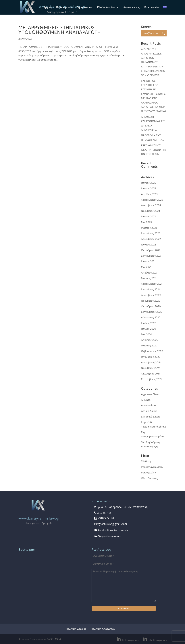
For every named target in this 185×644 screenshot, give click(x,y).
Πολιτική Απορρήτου (103, 629)
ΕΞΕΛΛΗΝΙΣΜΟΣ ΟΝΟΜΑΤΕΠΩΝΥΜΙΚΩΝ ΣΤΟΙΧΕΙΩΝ (154, 150)
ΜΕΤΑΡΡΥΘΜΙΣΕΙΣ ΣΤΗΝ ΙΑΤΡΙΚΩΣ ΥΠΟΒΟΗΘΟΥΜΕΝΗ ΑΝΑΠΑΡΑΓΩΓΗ (60, 30)
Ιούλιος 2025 (149, 183)
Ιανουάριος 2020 (151, 357)
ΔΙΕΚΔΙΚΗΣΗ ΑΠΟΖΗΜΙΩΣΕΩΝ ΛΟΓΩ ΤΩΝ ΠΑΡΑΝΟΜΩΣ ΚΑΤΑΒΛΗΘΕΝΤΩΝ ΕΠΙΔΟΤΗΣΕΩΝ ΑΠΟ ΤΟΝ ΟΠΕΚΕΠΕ (153, 62)
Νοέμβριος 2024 (151, 211)
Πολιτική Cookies (76, 629)
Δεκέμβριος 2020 (151, 295)
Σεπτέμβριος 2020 (152, 312)
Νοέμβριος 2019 (150, 368)
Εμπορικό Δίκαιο (151, 416)
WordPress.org (150, 478)
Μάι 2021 (146, 267)
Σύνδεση (146, 461)
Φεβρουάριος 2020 (152, 351)
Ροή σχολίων (148, 472)
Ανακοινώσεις (131, 7)
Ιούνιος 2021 (148, 261)
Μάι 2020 (147, 334)
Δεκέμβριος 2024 (151, 205)
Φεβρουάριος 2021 (152, 284)
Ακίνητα (146, 400)
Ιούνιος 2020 (149, 329)
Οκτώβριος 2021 (151, 250)
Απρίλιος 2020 (150, 340)
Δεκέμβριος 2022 (151, 239)
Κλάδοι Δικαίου (106, 7)
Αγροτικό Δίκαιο (151, 394)
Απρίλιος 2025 (150, 194)
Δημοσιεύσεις (84, 7)
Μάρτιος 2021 (149, 278)
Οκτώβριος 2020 (151, 306)
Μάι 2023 (146, 222)
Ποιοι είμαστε (64, 7)
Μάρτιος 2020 (149, 345)
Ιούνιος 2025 (148, 188)
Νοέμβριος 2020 (151, 301)
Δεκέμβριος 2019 (151, 362)
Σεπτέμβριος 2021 (151, 256)
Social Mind (54, 639)
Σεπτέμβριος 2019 (151, 379)
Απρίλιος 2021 (149, 273)
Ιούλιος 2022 (148, 244)
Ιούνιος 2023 (148, 216)
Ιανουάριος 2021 (150, 289)
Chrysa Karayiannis (109, 536)
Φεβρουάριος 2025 (152, 200)
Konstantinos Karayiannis (112, 530)
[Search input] (152, 33)
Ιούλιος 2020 (149, 323)
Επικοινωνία (151, 7)
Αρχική (47, 7)
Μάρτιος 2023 (149, 228)
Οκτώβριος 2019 (151, 373)
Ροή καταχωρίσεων (152, 467)
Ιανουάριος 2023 (151, 233)
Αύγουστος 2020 (151, 317)
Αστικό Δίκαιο (149, 411)
